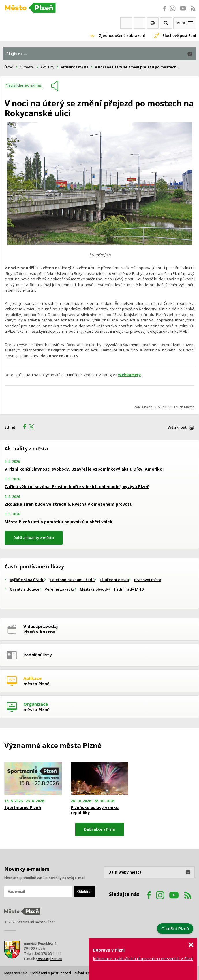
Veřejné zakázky (60, 589)
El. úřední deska (114, 580)
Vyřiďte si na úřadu (27, 580)
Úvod (9, 67)
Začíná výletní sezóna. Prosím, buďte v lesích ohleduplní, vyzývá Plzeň (77, 487)
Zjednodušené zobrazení (122, 35)
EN (153, 23)
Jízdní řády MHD (129, 589)
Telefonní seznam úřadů (72, 580)
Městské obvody (94, 589)
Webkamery (126, 23)
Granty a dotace (25, 589)
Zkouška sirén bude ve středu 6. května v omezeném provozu (68, 504)
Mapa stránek (16, 973)
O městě (27, 67)
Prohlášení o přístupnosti (50, 973)
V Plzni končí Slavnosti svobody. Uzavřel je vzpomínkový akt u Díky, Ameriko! (84, 469)
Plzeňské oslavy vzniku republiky (95, 810)
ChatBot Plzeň (175, 929)
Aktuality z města (75, 67)
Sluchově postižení (179, 35)
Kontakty (139, 23)
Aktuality (47, 67)
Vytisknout (177, 427)
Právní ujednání (86, 973)
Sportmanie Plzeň (23, 808)
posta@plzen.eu (49, 959)
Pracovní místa (148, 580)
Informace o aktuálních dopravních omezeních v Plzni (143, 959)
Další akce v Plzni (99, 829)
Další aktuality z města (34, 538)
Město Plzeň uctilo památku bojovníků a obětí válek (59, 522)
